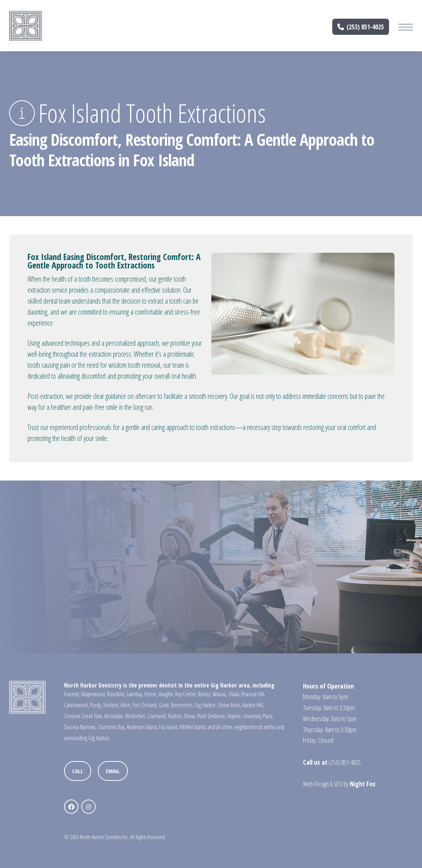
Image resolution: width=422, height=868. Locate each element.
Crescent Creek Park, (84, 716)
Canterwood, (77, 705)
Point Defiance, (212, 716)
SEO (338, 784)
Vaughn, (166, 694)
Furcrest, (72, 694)
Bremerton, (182, 705)
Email (113, 771)
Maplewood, (94, 694)
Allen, (126, 705)
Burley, (205, 694)
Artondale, (114, 716)
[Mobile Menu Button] (406, 28)
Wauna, (220, 694)
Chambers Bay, (112, 727)
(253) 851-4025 (361, 27)
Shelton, (111, 705)
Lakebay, (135, 694)
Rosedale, (116, 694)
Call (78, 771)
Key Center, (186, 694)
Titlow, (190, 716)
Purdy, (96, 705)
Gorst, (164, 705)
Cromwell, (157, 716)
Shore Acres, (229, 705)
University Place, (258, 716)
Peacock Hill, (253, 694)
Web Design (316, 784)
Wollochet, (136, 716)
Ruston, (175, 716)
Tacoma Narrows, (80, 727)
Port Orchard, (145, 705)
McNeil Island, (193, 727)
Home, (151, 694)
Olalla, (234, 694)
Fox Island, (169, 727)
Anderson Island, (142, 727)
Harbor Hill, (253, 705)
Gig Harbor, (206, 705)
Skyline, (235, 716)
